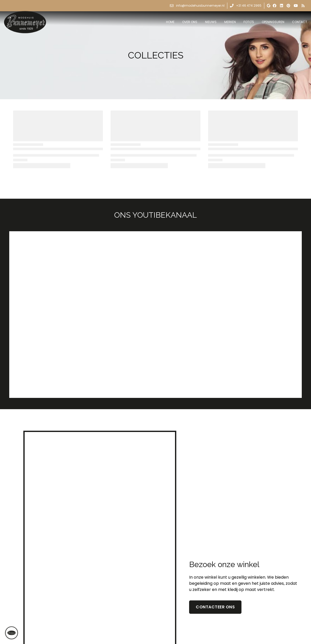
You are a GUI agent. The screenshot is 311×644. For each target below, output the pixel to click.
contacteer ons (215, 607)
